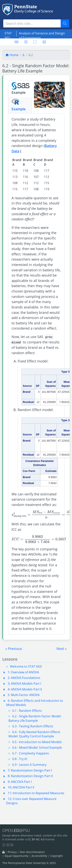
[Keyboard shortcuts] (17, 42)
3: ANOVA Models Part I (24, 684)
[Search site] (32, 23)
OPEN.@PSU (16, 830)
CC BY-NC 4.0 (36, 839)
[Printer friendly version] (44, 42)
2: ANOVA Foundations (24, 678)
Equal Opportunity (17, 856)
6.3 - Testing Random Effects (33, 726)
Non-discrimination (32, 852)
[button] (14, 649)
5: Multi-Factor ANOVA (24, 695)
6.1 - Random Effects (27, 711)
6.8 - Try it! (20, 759)
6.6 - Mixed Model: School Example (37, 748)
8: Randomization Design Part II (30, 776)
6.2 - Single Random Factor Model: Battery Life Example (35, 718)
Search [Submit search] (66, 24)
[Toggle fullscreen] (35, 42)
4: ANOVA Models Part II (25, 689)
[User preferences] (26, 42)
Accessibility (39, 856)
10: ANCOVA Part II (21, 787)
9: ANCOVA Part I (20, 782)
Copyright (57, 856)
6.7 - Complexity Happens (31, 753)
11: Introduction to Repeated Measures (36, 793)
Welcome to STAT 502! (26, 666)
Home (12, 55)
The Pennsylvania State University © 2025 (29, 863)
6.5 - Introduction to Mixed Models (37, 742)
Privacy (12, 852)
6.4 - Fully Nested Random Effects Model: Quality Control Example (34, 734)
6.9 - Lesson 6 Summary (29, 765)
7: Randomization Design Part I (30, 770)
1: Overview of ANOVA (23, 672)
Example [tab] (21, 88)
